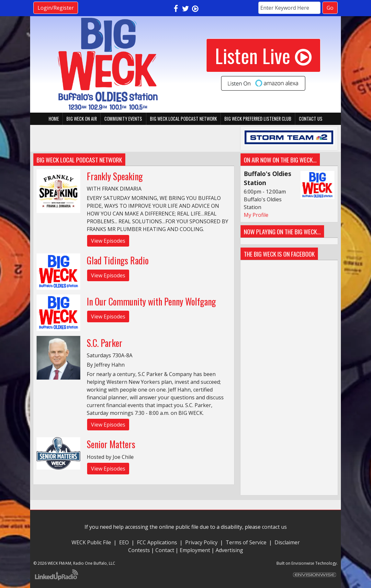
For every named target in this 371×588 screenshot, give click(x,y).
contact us (274, 527)
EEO (124, 542)
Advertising (229, 550)
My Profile (256, 215)
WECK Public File (91, 542)
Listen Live (263, 55)
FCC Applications (157, 542)
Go (330, 8)
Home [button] (54, 119)
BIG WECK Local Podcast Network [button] (183, 119)
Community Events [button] (123, 119)
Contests (139, 550)
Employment (195, 550)
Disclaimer (287, 542)
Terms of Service (247, 542)
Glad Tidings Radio (118, 260)
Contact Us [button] (311, 119)
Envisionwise (303, 563)
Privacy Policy (201, 542)
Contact (165, 550)
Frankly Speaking (115, 176)
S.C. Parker (105, 343)
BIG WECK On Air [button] (82, 119)
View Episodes (108, 241)
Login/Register (56, 8)
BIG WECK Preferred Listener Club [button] (258, 119)
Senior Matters (111, 444)
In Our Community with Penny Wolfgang (151, 301)
